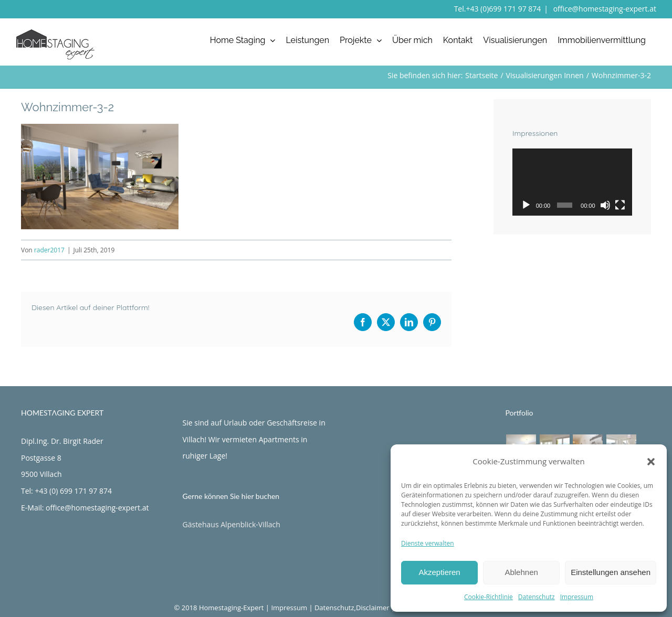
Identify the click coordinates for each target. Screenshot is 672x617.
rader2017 (49, 250)
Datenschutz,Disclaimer (352, 608)
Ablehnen (521, 572)
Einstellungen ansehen (611, 572)
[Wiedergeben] (526, 205)
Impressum (577, 597)
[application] (572, 182)
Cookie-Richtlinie (489, 597)
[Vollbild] (620, 205)
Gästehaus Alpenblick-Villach (232, 524)
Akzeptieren (439, 572)
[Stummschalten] (605, 205)
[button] (651, 462)
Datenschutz (537, 597)
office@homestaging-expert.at (604, 9)
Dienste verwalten (428, 543)
